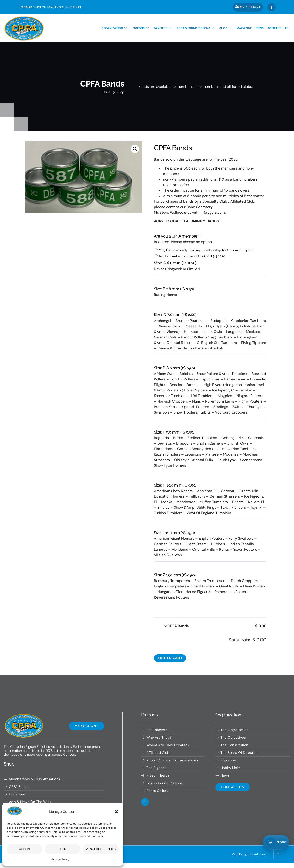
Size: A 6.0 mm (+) (175, 263)
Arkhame (260, 859)
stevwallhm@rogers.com (205, 213)
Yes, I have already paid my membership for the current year (204, 250)
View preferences (101, 849)
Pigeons (146, 28)
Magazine (247, 28)
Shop (229, 28)
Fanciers (168, 28)
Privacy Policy (60, 859)
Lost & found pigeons (200, 28)
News (262, 28)
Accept (25, 849)
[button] (116, 812)
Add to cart (171, 662)
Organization (121, 28)
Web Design (239, 859)
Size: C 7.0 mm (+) (175, 316)
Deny (63, 849)
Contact (276, 28)
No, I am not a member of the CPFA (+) (191, 256)
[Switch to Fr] (287, 28)
